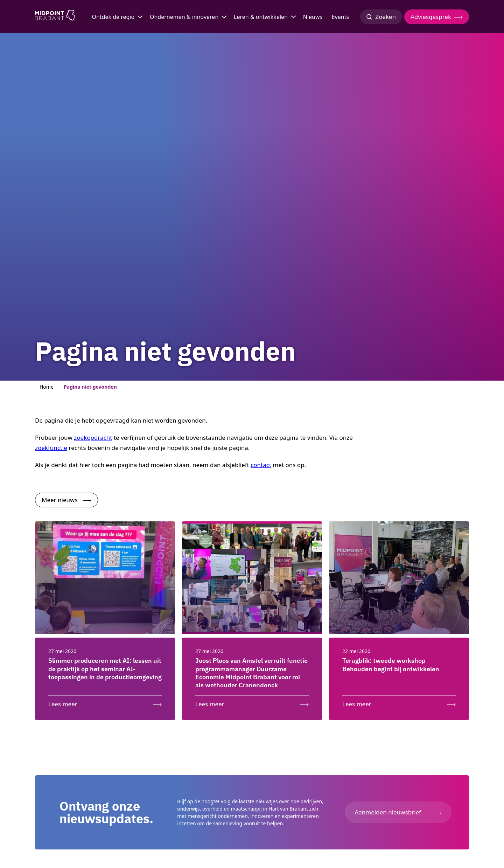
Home (47, 387)
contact (261, 465)
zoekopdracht (93, 438)
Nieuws (313, 17)
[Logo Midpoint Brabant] (55, 17)
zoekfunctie (51, 448)
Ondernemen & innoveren (184, 17)
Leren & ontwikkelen (261, 17)
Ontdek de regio (113, 17)
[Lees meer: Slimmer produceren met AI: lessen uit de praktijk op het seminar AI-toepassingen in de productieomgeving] (105, 703)
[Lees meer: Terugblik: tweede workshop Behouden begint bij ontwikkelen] (399, 703)
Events (340, 17)
